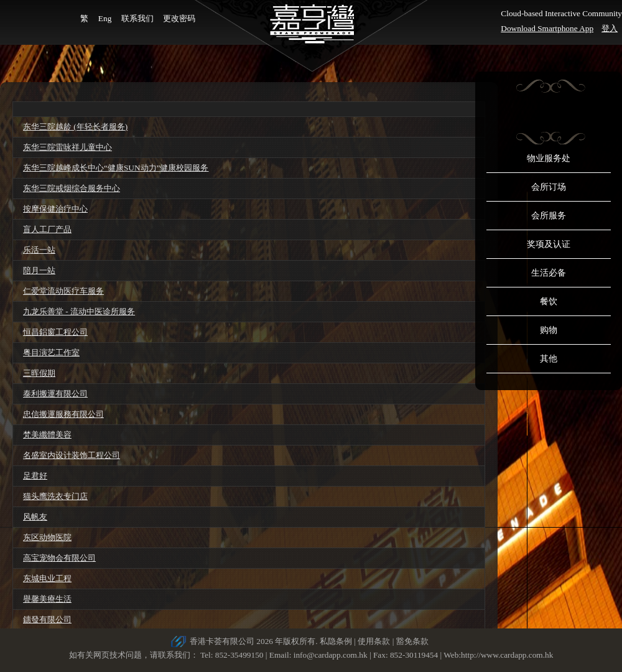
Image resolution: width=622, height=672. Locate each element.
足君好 (35, 476)
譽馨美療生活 (47, 599)
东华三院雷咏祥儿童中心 (67, 147)
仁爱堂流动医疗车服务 (63, 291)
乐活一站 (39, 250)
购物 (549, 330)
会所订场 (549, 187)
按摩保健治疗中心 (55, 209)
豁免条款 (412, 641)
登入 (610, 28)
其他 (549, 359)
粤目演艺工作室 (51, 352)
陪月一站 (39, 270)
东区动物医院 (47, 537)
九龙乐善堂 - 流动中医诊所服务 (79, 311)
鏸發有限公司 (47, 619)
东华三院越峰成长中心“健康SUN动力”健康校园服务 (116, 168)
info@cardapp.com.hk (332, 655)
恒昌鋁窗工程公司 (55, 332)
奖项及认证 (549, 244)
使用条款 (374, 641)
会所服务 (549, 216)
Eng (105, 18)
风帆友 (35, 517)
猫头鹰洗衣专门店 (55, 496)
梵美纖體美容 (47, 435)
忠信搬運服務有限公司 (63, 414)
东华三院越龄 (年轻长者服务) (75, 127)
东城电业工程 (47, 578)
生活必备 (549, 273)
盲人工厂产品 (47, 229)
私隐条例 (336, 641)
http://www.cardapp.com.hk (507, 655)
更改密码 (179, 18)
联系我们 (137, 18)
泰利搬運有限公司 (55, 394)
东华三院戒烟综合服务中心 (72, 188)
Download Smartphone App (547, 28)
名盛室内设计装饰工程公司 (72, 455)
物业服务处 (549, 158)
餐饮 (549, 301)
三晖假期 (39, 373)
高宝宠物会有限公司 (59, 558)
